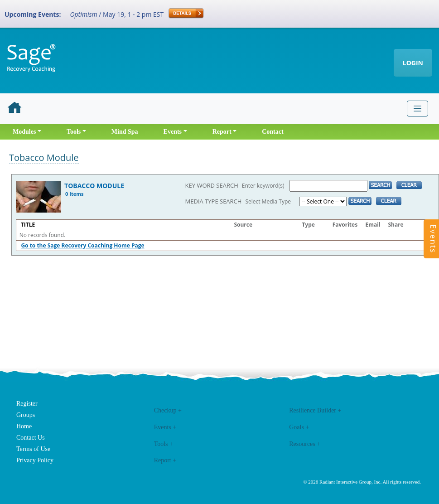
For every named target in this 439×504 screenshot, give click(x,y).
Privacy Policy (35, 460)
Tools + (164, 444)
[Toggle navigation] (417, 109)
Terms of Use (33, 449)
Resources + (305, 444)
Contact (273, 132)
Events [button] (173, 132)
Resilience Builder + (315, 410)
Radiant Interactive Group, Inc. (350, 482)
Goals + (299, 427)
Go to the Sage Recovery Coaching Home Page (82, 245)
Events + (165, 427)
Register (27, 404)
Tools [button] (74, 132)
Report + (165, 460)
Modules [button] (24, 132)
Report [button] (222, 132)
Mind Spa (125, 132)
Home (24, 426)
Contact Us (31, 438)
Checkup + (168, 410)
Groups (26, 415)
